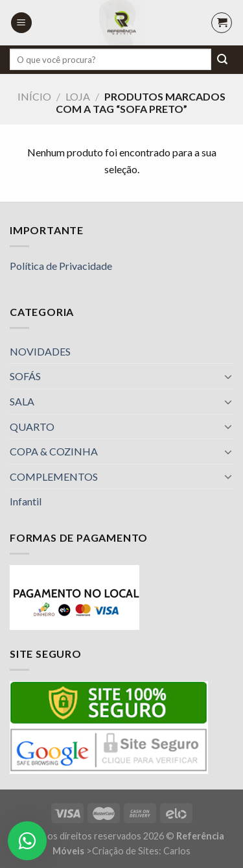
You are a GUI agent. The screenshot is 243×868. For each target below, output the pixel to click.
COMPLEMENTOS (54, 476)
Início (34, 96)
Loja (78, 96)
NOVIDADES (40, 351)
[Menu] (21, 23)
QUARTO (32, 427)
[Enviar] (222, 60)
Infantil (26, 501)
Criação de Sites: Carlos (141, 851)
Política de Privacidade (61, 266)
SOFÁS (25, 376)
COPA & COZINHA (54, 451)
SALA (22, 401)
